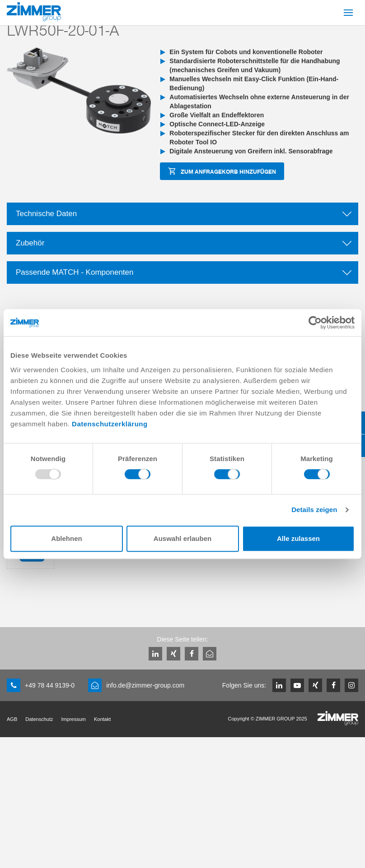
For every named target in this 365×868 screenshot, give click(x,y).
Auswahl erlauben (182, 538)
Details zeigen (314, 510)
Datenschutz (39, 719)
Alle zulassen (298, 538)
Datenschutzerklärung (110, 424)
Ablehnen (66, 538)
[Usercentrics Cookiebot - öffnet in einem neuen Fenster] (315, 323)
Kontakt (102, 719)
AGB (12, 719)
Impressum (74, 719)
